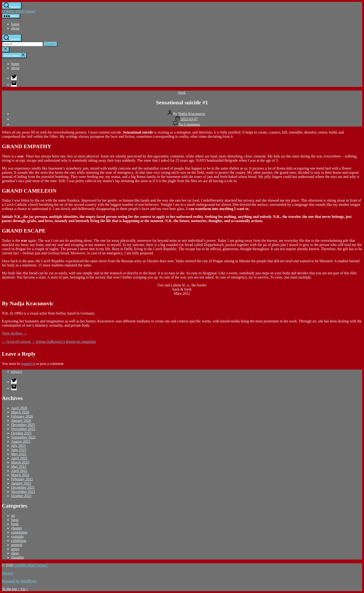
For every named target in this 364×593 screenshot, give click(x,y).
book (182, 93)
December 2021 (23, 487)
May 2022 (19, 467)
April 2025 (19, 458)
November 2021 (23, 492)
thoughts (18, 557)
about (15, 28)
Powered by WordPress (19, 581)
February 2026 (22, 416)
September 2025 (23, 437)
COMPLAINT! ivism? (19, 11)
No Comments (189, 124)
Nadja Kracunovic (192, 114)
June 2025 (19, 450)
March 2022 (20, 475)
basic (15, 520)
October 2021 (21, 496)
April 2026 (19, 408)
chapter (17, 528)
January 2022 (21, 483)
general (17, 545)
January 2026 (21, 421)
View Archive (14, 333)
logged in (28, 364)
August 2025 (21, 441)
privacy (17, 372)
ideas (15, 553)
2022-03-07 (189, 119)
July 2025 (18, 446)
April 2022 (19, 471)
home (15, 24)
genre (15, 549)
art (13, 516)
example (17, 536)
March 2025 (20, 462)
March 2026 (20, 412)
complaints (19, 532)
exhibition (19, 541)
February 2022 (22, 479)
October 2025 (21, 433)
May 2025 (19, 454)
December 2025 (23, 425)
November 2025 (23, 429)
